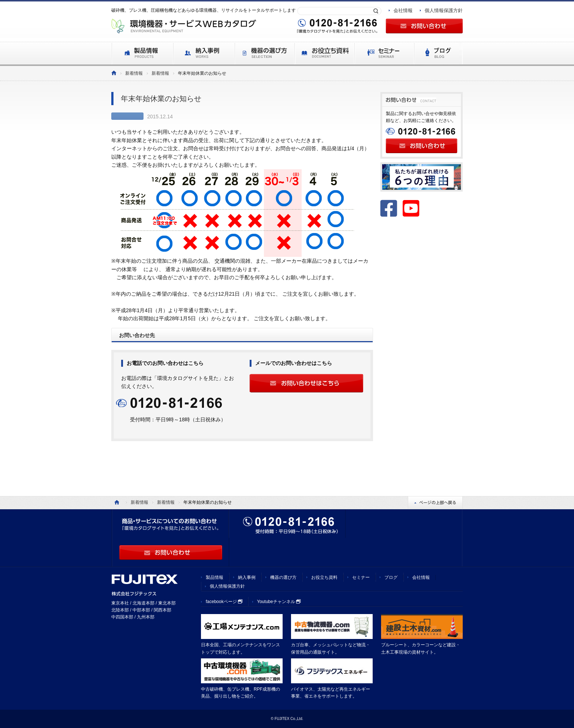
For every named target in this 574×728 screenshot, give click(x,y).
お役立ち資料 (324, 577)
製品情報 (215, 577)
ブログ (391, 577)
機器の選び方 (283, 577)
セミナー (361, 577)
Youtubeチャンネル (279, 602)
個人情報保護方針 (444, 10)
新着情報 (134, 73)
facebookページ (224, 602)
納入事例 (247, 577)
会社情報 (403, 10)
